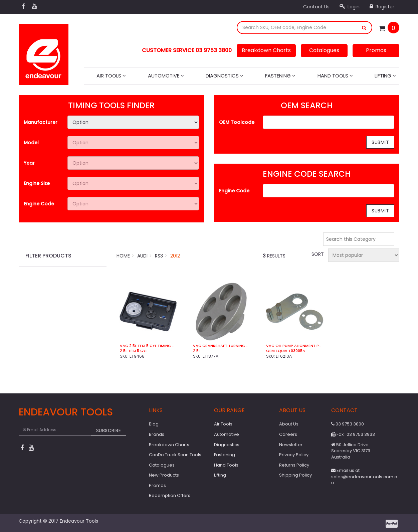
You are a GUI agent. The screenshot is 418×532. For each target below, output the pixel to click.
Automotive (166, 76)
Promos (376, 50)
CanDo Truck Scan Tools (175, 455)
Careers (288, 434)
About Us (289, 424)
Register (382, 7)
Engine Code (39, 204)
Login (350, 7)
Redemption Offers (170, 495)
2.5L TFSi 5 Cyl (134, 351)
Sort (317, 254)
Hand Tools (335, 76)
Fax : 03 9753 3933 (353, 434)
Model (31, 143)
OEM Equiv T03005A (286, 351)
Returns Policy (294, 465)
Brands (157, 434)
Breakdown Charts (266, 50)
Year (29, 163)
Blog (154, 424)
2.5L (197, 351)
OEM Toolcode (237, 122)
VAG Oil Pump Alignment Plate (294, 346)
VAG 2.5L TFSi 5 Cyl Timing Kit (148, 346)
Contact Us (316, 7)
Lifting (385, 76)
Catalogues (324, 50)
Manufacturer (41, 122)
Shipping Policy (295, 475)
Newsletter (291, 445)
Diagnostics (225, 76)
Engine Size (37, 183)
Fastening (280, 76)
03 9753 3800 (348, 424)
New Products (164, 475)
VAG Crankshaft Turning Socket (221, 346)
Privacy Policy (294, 455)
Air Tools (111, 76)
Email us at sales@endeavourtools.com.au (364, 477)
